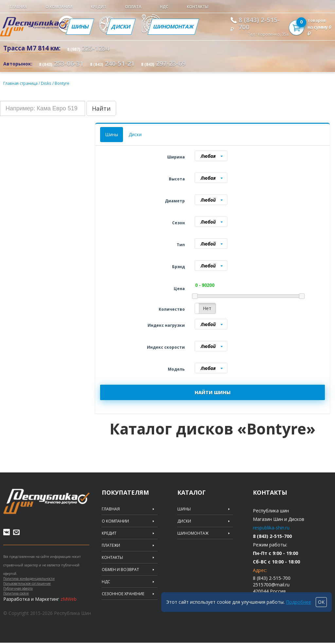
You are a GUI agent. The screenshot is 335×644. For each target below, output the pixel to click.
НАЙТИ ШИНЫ (213, 392)
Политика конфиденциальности (29, 580)
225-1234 (88, 48)
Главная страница (21, 83)
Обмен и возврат (120, 569)
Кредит (99, 7)
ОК (321, 602)
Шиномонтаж (175, 27)
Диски (122, 27)
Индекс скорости (166, 347)
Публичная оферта (18, 590)
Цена (179, 288)
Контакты (198, 7)
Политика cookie (16, 595)
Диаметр (175, 201)
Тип (181, 244)
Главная (18, 7)
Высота (177, 179)
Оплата (133, 7)
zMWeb (69, 600)
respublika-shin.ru (271, 527)
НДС (164, 7)
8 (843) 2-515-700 (259, 24)
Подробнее (299, 602)
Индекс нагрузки (166, 325)
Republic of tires (46, 501)
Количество (172, 309)
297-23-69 (163, 63)
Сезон (178, 222)
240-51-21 (112, 63)
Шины (80, 27)
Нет (207, 308)
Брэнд (178, 266)
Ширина (176, 157)
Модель (176, 369)
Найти (101, 108)
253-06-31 (61, 63)
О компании (59, 7)
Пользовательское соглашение (27, 585)
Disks (47, 83)
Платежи (111, 545)
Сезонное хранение (123, 594)
